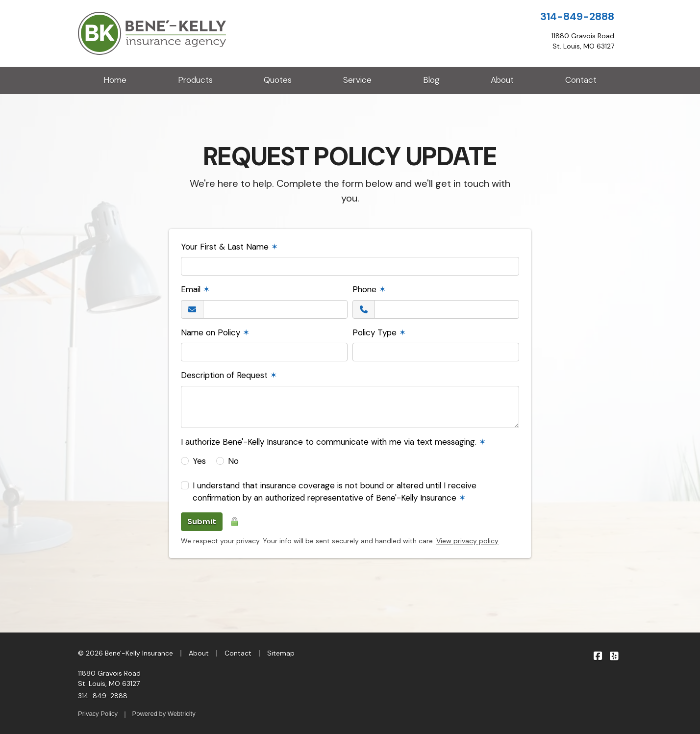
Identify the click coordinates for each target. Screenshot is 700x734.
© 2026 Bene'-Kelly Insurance (125, 653)
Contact (581, 80)
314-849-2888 (577, 17)
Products (195, 80)
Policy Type (379, 332)
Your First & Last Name (229, 247)
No (233, 461)
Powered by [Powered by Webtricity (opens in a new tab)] (164, 714)
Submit (202, 521)
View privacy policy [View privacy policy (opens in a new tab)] (467, 541)
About (502, 80)
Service (357, 80)
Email (195, 289)
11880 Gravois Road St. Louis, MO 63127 (109, 678)
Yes (199, 461)
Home (115, 80)
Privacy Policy (98, 714)
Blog (431, 80)
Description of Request (229, 375)
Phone (369, 289)
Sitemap (281, 653)
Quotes (278, 80)
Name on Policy (215, 332)
